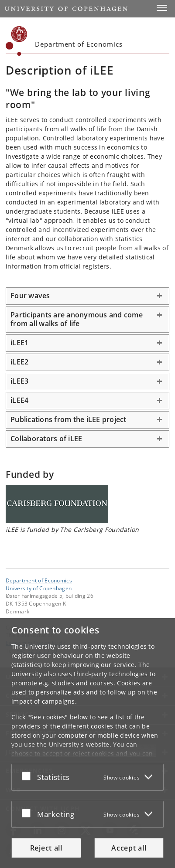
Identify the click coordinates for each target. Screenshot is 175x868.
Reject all (46, 848)
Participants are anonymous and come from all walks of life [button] (77, 319)
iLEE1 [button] (19, 343)
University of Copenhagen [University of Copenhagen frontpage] (39, 588)
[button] (162, 8)
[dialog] (87, 743)
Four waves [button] (30, 296)
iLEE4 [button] (19, 400)
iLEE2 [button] (19, 362)
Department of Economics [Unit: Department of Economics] (39, 580)
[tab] (87, 296)
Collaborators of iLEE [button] (46, 439)
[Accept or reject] (28, 776)
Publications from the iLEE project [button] (69, 419)
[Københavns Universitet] (17, 41)
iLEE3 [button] (19, 381)
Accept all (129, 848)
